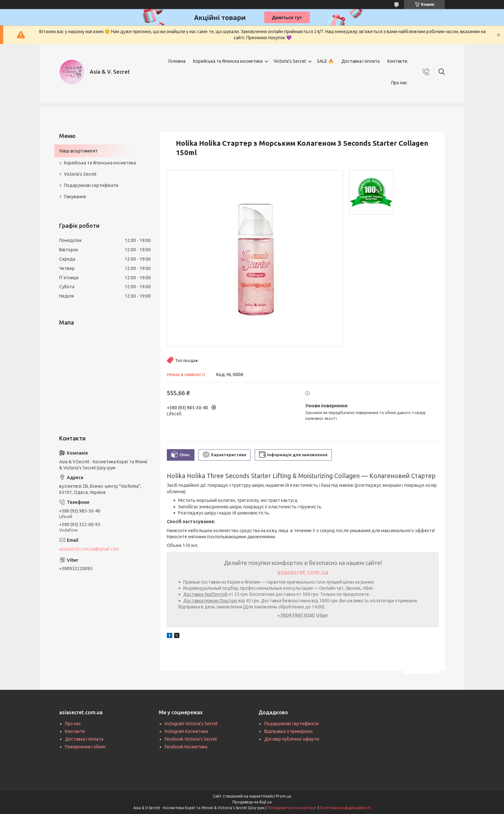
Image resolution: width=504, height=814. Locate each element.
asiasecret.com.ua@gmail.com (89, 549)
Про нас (399, 83)
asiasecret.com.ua (303, 572)
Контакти (397, 61)
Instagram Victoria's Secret (191, 724)
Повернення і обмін (85, 747)
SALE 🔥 (325, 61)
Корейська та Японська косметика (100, 163)
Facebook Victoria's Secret (191, 739)
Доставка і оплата (360, 61)
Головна (177, 61)
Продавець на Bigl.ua (252, 802)
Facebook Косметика (186, 747)
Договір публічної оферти (292, 739)
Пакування (75, 197)
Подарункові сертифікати (91, 185)
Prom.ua (283, 796)
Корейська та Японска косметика (228, 61)
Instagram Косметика (186, 731)
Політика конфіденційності (345, 808)
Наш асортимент (78, 151)
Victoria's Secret (290, 61)
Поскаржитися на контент (292, 808)
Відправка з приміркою (288, 731)
